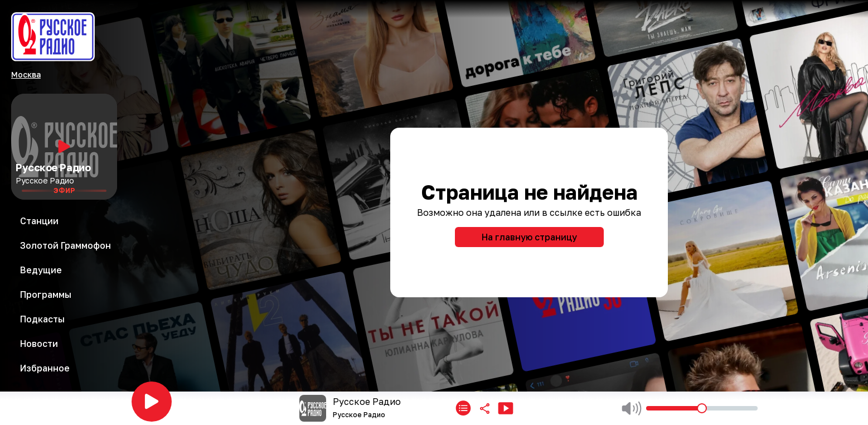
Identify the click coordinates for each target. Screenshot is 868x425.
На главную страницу (529, 237)
